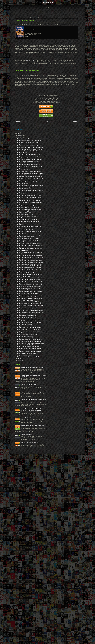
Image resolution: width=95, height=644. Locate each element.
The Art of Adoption (30, 62)
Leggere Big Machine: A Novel (25, 230)
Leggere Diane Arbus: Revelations (26, 264)
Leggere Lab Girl (22, 280)
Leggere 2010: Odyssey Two (25, 222)
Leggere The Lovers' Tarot (24, 173)
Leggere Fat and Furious (24, 278)
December (21, 137)
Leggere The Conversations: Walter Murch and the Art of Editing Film (28, 531)
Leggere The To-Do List (23, 362)
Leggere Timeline (22, 319)
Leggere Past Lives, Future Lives (26, 472)
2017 (18, 135)
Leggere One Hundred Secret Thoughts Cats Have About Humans (28, 602)
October (20, 509)
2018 (18, 134)
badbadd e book (47, 3)
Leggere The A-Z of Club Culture (26, 453)
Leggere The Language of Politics (26, 270)
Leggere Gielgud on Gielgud (25, 370)
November (21, 139)
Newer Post (18, 124)
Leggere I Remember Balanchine (26, 504)
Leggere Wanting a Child (27, 590)
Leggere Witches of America (25, 467)
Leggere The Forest (23, 295)
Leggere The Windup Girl (27, 614)
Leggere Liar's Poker (23, 164)
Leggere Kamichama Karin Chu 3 (26, 496)
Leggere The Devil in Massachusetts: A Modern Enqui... (25, 355)
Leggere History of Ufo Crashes (25, 141)
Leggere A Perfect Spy (23, 323)
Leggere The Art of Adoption (25, 21)
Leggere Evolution (22, 181)
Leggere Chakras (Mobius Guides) (26, 411)
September (21, 510)
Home (47, 8)
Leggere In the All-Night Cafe (25, 190)
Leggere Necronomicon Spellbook (26, 425)
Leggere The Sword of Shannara (26, 393)
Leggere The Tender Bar (24, 214)
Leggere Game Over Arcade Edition (26, 266)
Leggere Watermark (23, 189)
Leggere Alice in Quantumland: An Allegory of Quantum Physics (28, 566)
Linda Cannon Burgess (24, 18)
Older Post (74, 124)
